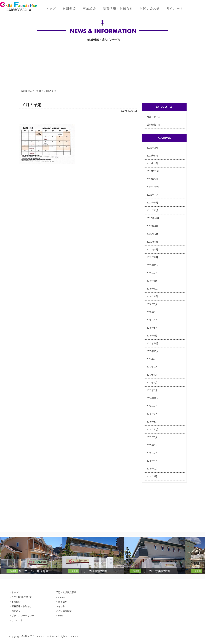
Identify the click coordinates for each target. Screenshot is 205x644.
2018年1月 (152, 336)
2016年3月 (152, 422)
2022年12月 (153, 187)
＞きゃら (60, 606)
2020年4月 (152, 249)
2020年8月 (152, 226)
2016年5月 (152, 414)
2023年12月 (153, 171)
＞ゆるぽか (61, 602)
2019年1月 (152, 281)
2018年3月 (152, 328)
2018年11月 (152, 296)
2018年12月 (153, 289)
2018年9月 (152, 304)
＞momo (60, 597)
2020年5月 (152, 242)
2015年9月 (152, 437)
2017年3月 (152, 390)
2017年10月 (153, 351)
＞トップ (14, 592)
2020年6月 (152, 234)
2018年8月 (152, 312)
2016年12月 (153, 398)
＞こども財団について (20, 597)
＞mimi (60, 616)
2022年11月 (153, 195)
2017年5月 (152, 382)
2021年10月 (153, 210)
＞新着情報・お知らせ (20, 606)
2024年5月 (152, 156)
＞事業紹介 (15, 602)
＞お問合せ (15, 611)
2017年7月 (152, 375)
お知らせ (151, 117)
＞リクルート (16, 620)
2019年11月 (152, 257)
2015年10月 (153, 429)
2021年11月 (152, 202)
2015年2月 (152, 469)
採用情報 (151, 125)
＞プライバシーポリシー (22, 616)
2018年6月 (152, 320)
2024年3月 (152, 163)
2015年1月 (152, 476)
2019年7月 (152, 273)
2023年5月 (152, 179)
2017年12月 (152, 343)
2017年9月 (152, 359)
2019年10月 (153, 265)
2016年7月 (152, 406)
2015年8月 (152, 445)
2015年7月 (152, 453)
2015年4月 (152, 461)
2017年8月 (152, 367)
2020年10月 (153, 218)
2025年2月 (152, 148)
